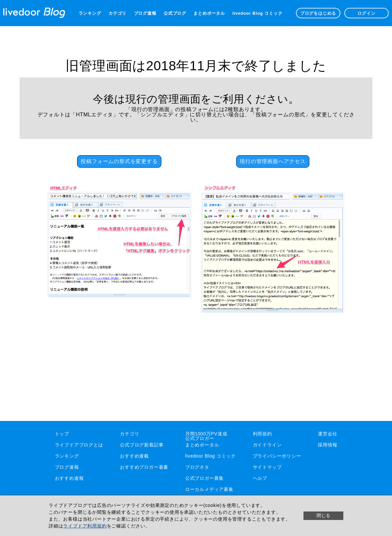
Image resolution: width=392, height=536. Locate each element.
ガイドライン (267, 445)
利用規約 (262, 434)
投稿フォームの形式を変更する (119, 161)
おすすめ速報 (69, 478)
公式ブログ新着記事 (142, 445)
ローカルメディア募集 (209, 489)
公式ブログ (175, 13)
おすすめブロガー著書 (144, 467)
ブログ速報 (145, 13)
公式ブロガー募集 (204, 478)
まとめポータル (209, 13)
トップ (62, 434)
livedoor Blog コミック (257, 13)
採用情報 (327, 445)
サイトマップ (267, 467)
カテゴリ (117, 13)
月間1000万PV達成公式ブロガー (206, 436)
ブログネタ (197, 467)
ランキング (90, 13)
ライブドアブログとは (79, 445)
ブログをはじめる (318, 13)
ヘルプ (260, 478)
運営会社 (327, 434)
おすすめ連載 (134, 456)
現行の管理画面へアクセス (273, 161)
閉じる (323, 515)
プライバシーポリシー (277, 456)
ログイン (366, 13)
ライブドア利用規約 (85, 526)
